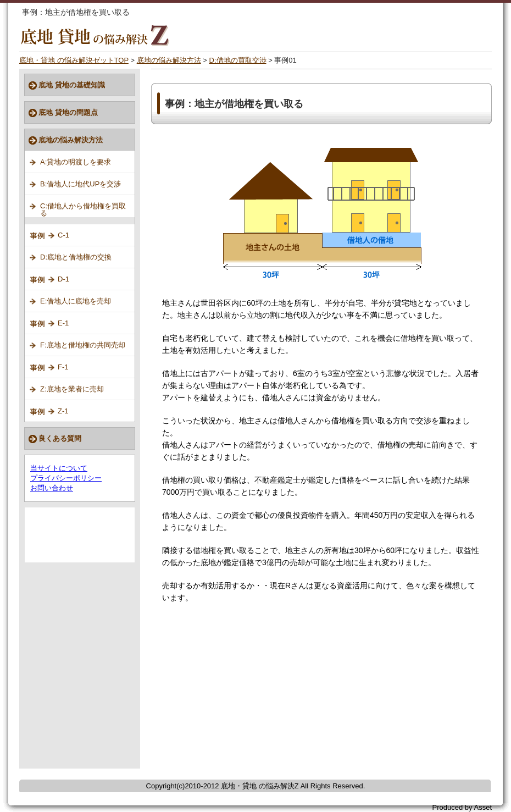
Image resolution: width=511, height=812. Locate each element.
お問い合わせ (52, 488)
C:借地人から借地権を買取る (83, 209)
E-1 (63, 323)
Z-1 (63, 411)
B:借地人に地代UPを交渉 (80, 184)
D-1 (63, 279)
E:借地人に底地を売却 (76, 301)
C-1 (63, 235)
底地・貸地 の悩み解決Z (260, 786)
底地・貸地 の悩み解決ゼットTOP (74, 60)
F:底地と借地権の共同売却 (83, 345)
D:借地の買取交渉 (238, 60)
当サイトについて (59, 468)
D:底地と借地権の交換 (76, 257)
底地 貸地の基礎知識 (72, 85)
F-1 (63, 367)
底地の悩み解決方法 (169, 60)
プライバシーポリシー (66, 478)
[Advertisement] (257, 692)
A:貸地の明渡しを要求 (76, 162)
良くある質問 (60, 438)
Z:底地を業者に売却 (72, 389)
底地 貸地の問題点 (68, 112)
